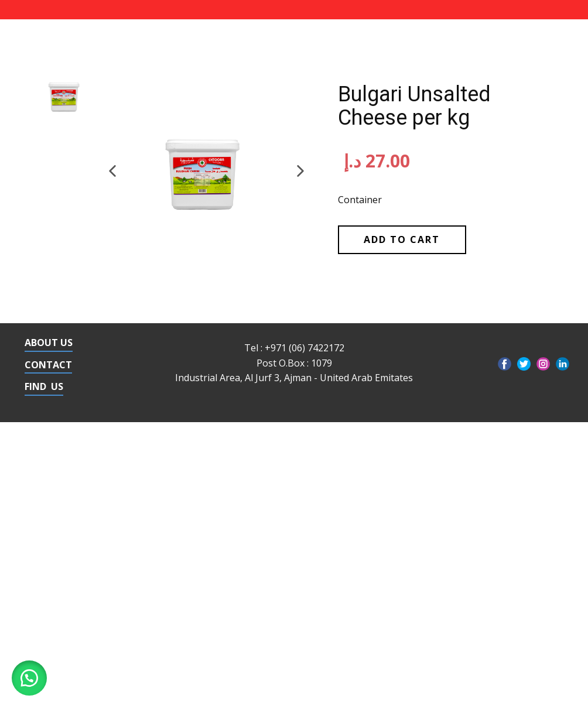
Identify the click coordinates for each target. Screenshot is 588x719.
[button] (112, 171)
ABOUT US (49, 343)
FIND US (44, 386)
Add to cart (402, 239)
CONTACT (48, 365)
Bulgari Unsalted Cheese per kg (414, 106)
